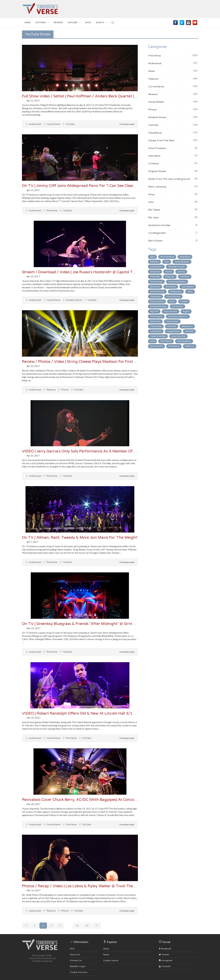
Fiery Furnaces (171, 311)
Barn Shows (155, 241)
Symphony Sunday (159, 225)
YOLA (172, 301)
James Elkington (182, 262)
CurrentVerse (52, 124)
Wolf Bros (185, 277)
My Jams (154, 217)
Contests (154, 164)
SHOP (88, 23)
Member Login (78, 966)
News (152, 71)
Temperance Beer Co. (178, 316)
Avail (152, 341)
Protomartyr (174, 346)
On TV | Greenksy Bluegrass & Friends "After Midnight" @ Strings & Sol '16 (87, 624)
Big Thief (154, 311)
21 (77, 926)
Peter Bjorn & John (176, 267)
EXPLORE (74, 22)
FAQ (72, 949)
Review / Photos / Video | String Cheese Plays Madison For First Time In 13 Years (93, 362)
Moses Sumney (157, 301)
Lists (151, 202)
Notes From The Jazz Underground (169, 179)
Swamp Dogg (156, 282)
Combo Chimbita (158, 336)
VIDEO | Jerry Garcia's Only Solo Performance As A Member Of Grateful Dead (90, 451)
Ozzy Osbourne (173, 296)
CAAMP (184, 301)
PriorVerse (50, 211)
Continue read (125, 124)
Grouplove (155, 272)
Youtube (165, 966)
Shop (151, 194)
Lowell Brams (156, 267)
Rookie (169, 272)
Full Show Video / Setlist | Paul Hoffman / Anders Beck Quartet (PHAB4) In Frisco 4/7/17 (99, 96)
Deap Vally (155, 277)
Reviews (58, 23)
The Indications (184, 341)
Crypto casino (111, 961)
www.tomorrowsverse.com (42, 958)
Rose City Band (167, 257)
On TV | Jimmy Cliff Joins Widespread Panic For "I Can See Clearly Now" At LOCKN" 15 (97, 186)
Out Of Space (156, 316)
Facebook (165, 949)
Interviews (154, 156)
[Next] (96, 926)
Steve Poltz (155, 287)
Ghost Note (171, 287)
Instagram (166, 961)
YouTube (69, 124)
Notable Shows (72, 300)
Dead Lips (170, 277)
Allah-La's (190, 346)
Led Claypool (188, 287)
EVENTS (101, 22)
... (68, 926)
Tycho (190, 292)
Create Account (79, 972)
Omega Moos (173, 331)
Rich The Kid (166, 341)
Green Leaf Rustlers (177, 282)
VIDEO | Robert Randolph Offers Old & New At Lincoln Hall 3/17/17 (81, 713)
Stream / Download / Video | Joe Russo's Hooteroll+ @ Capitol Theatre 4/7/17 (90, 272)
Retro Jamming (157, 187)
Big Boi (186, 311)
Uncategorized (157, 233)
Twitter (164, 955)
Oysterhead (155, 296)
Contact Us (76, 961)
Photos (63, 390)
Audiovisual (33, 124)
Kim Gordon (177, 306)
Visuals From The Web (161, 141)
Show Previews (157, 148)
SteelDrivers (187, 326)
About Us (75, 955)
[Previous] (26, 926)
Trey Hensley (156, 326)
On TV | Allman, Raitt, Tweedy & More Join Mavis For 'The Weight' (80, 538)
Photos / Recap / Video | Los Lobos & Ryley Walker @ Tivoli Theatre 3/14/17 (89, 886)
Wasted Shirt (176, 292)
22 (87, 926)
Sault (152, 257)
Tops (167, 262)
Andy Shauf (185, 257)
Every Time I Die (178, 336)
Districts (181, 272)
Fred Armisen (172, 321)
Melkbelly (154, 262)
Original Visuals (157, 171)
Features (42, 22)
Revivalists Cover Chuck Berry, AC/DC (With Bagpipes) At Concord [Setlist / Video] (94, 800)
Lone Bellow (156, 331)
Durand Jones (156, 346)
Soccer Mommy (157, 292)
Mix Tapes (154, 210)
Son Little (189, 331)
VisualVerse (155, 133)
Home (28, 23)
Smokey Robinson (158, 306)
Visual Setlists (156, 102)
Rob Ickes (172, 326)
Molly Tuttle (155, 321)
